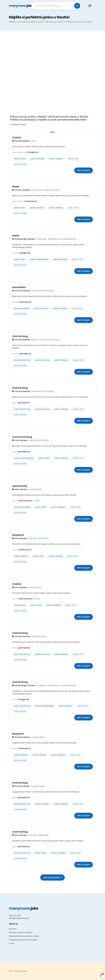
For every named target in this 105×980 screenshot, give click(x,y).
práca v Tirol (73, 159)
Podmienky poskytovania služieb (23, 940)
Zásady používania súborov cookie (24, 936)
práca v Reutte (20, 164)
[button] (90, 6)
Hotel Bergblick (36, 489)
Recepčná (18, 535)
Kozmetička (19, 287)
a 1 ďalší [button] (36, 501)
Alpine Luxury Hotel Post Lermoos (46, 190)
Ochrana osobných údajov (21, 932)
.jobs (21, 6)
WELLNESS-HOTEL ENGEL (39, 440)
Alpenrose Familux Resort (43, 291)
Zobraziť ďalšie (52, 877)
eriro (34, 141)
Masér (16, 187)
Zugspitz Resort (38, 737)
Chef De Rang (20, 336)
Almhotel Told (35, 587)
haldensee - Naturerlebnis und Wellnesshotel (56, 239)
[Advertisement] (53, 74)
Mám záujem (83, 170)
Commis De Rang (22, 437)
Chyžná (17, 137)
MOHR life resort (39, 636)
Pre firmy (13, 929)
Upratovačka (20, 486)
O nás (11, 943)
